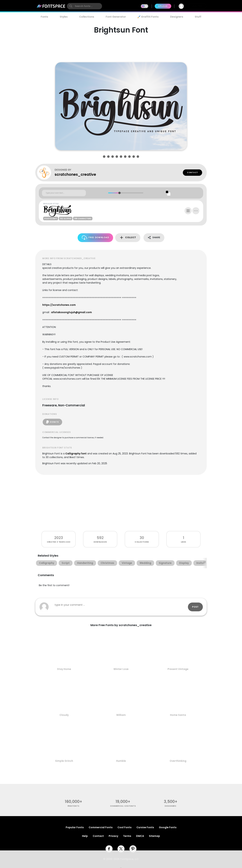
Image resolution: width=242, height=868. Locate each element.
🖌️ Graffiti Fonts (148, 17)
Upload (163, 6)
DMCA (140, 836)
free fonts (73, 806)
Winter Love (121, 669)
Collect (128, 238)
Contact (192, 172)
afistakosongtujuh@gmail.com (71, 312)
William (121, 715)
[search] (84, 6)
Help (85, 836)
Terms (127, 836)
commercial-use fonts (123, 806)
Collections (87, 17)
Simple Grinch (64, 761)
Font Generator (116, 17)
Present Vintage (178, 669)
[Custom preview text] (64, 193)
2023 (59, 538)
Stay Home (64, 669)
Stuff (198, 17)
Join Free (197, 6)
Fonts (44, 17)
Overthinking (178, 761)
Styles (64, 17)
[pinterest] (133, 849)
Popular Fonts (75, 827)
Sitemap (154, 836)
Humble (121, 761)
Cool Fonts (125, 827)
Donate (52, 422)
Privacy (113, 836)
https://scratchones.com (59, 305)
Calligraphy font (76, 454)
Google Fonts (168, 827)
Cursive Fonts (145, 827)
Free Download (95, 238)
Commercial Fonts (101, 827)
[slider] (119, 193)
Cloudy (64, 715)
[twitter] (121, 849)
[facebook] (109, 849)
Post (195, 607)
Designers (177, 17)
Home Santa (178, 715)
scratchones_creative (75, 174)
